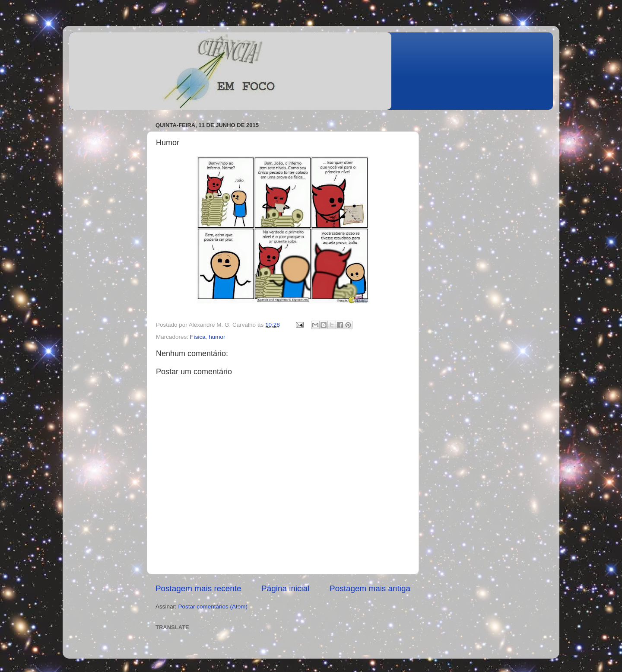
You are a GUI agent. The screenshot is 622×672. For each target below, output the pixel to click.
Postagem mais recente (198, 588)
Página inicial (285, 588)
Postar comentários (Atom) (213, 607)
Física (198, 337)
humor (217, 337)
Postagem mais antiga (370, 588)
